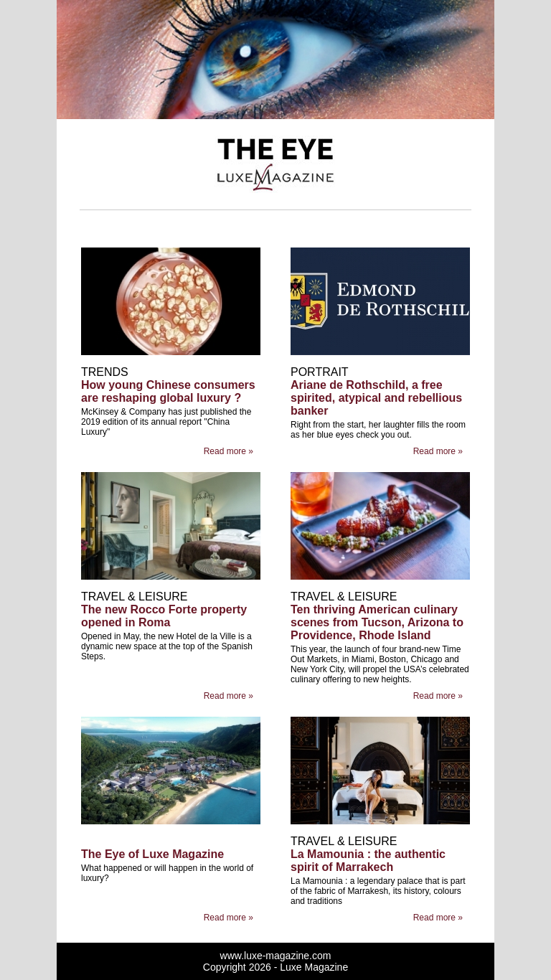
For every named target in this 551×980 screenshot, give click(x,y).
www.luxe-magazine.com (276, 956)
